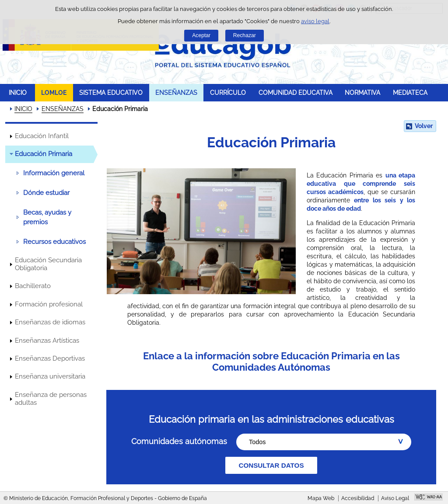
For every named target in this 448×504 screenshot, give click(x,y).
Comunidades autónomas (179, 441)
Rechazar (245, 35)
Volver (424, 126)
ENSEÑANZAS (176, 92)
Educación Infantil (42, 136)
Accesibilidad (358, 498)
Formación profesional (49, 304)
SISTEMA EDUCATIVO (111, 92)
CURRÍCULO (228, 92)
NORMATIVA (362, 92)
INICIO (18, 92)
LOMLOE (54, 92)
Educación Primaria (44, 154)
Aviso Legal (395, 498)
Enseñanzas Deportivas (50, 358)
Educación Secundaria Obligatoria (48, 264)
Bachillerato (33, 286)
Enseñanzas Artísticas (47, 341)
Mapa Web (321, 498)
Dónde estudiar (46, 193)
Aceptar (201, 35)
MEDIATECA (410, 92)
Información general (54, 173)
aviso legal (315, 21)
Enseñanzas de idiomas (50, 322)
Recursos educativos (54, 242)
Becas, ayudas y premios (47, 217)
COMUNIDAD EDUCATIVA (296, 92)
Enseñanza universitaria (50, 376)
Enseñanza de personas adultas (51, 399)
